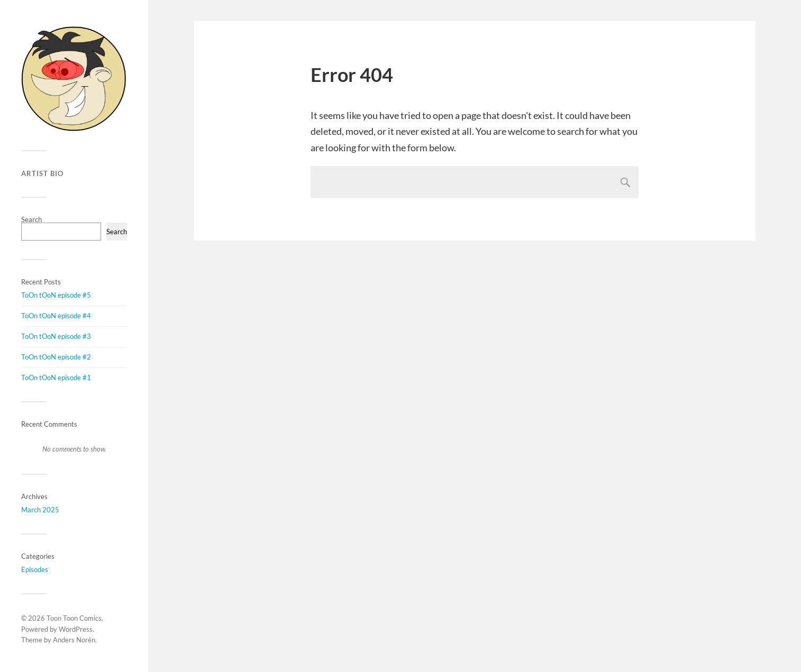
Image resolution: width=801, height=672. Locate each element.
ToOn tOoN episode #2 (56, 357)
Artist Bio (42, 173)
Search (31, 219)
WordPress (76, 629)
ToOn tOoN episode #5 (56, 295)
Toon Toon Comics (74, 618)
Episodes (35, 569)
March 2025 (40, 510)
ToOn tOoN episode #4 (56, 316)
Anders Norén (74, 640)
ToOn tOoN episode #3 (56, 336)
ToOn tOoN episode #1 (56, 378)
